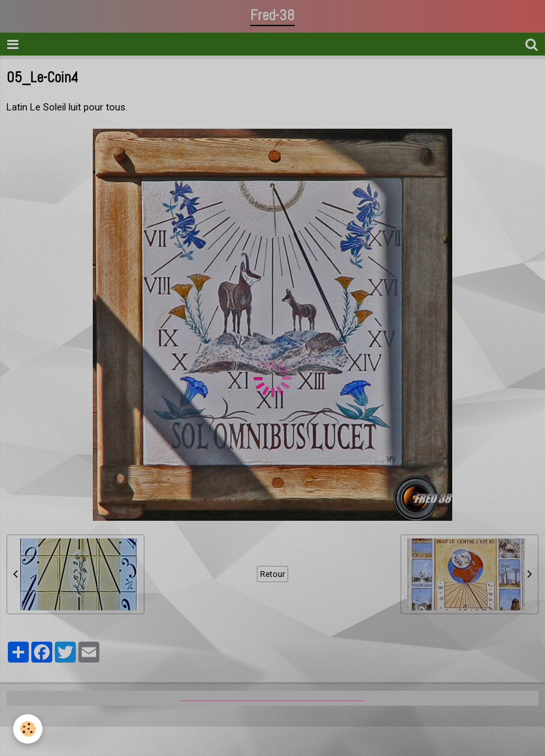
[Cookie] (28, 729)
